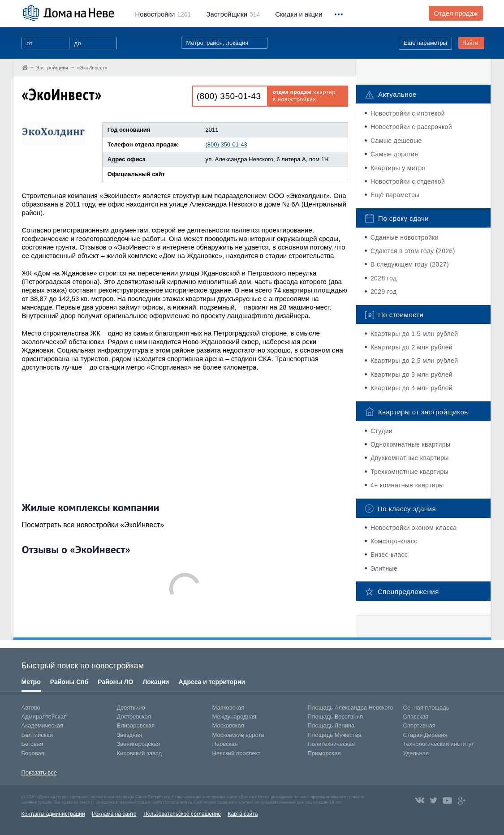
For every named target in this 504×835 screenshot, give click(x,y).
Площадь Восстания (336, 717)
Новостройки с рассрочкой (411, 127)
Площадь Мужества (335, 735)
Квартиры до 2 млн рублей (411, 347)
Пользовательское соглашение (182, 814)
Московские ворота (238, 735)
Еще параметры (425, 43)
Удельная (416, 753)
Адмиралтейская (44, 717)
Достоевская (134, 717)
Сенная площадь (426, 708)
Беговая (32, 744)
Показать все (39, 773)
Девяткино (131, 708)
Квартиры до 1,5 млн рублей (414, 334)
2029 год (384, 292)
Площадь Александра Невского (351, 708)
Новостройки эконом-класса (414, 528)
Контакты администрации (53, 814)
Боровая (33, 753)
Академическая (43, 725)
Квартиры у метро (398, 168)
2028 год (384, 278)
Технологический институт (439, 744)
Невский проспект (237, 753)
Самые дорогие (394, 154)
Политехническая (332, 744)
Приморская (324, 753)
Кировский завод (140, 753)
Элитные (384, 568)
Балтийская (37, 735)
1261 (163, 14)
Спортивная (419, 725)
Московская (228, 725)
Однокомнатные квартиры (411, 444)
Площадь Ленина (331, 725)
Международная (234, 717)
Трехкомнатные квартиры (409, 472)
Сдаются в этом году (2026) (413, 251)
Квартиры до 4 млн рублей (411, 388)
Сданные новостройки (405, 237)
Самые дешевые (396, 141)
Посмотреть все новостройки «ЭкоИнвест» (93, 525)
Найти (470, 43)
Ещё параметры (395, 195)
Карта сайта (243, 814)
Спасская (416, 717)
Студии (381, 431)
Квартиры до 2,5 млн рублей (414, 361)
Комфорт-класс (394, 541)
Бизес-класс (389, 555)
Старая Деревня (425, 735)
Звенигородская (138, 744)
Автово (31, 708)
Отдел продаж (456, 13)
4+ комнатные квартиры (407, 485)
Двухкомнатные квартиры (410, 458)
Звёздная (130, 735)
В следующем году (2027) (410, 264)
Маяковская (228, 708)
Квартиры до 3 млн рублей (411, 374)
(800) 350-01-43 (229, 96)
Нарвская (225, 744)
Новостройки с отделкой (408, 181)
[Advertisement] (89, 436)
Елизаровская (136, 725)
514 (233, 14)
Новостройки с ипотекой (408, 113)
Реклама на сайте (114, 814)
